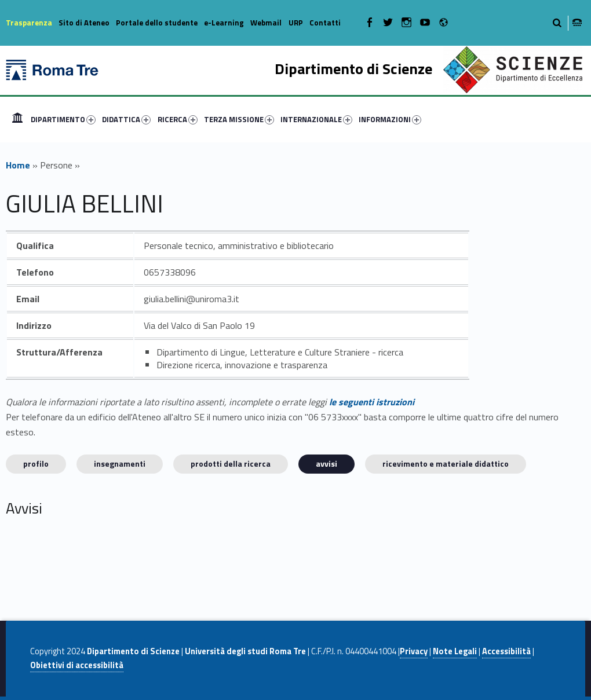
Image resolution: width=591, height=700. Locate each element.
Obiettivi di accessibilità (77, 665)
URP (296, 23)
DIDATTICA (126, 119)
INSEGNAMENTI (120, 463)
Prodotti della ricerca (231, 463)
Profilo (36, 463)
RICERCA (178, 119)
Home (17, 119)
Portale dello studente (157, 23)
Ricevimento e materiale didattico (446, 463)
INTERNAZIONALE (316, 119)
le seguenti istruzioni (372, 402)
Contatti (325, 23)
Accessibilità (506, 651)
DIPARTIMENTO (63, 119)
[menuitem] (17, 119)
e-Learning (224, 23)
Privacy (414, 651)
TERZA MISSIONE (239, 119)
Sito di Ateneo (84, 23)
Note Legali (455, 651)
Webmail (266, 23)
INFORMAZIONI (390, 119)
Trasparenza (29, 23)
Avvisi (326, 463)
